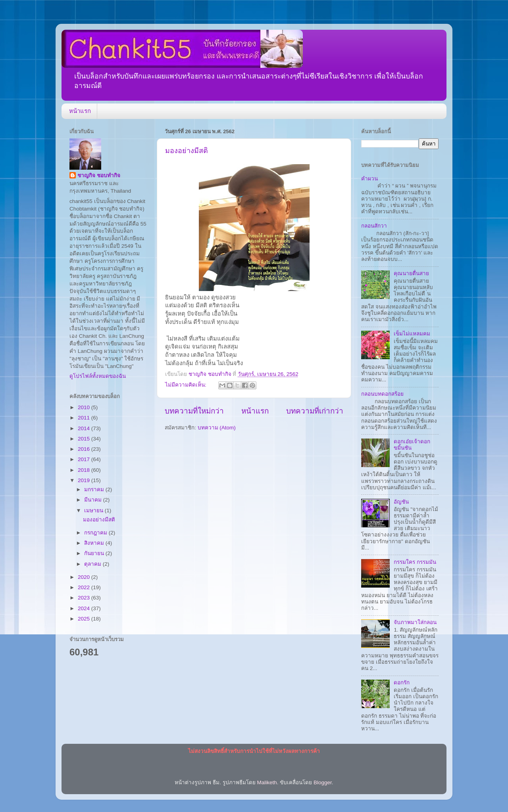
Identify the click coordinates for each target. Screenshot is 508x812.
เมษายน (94, 510)
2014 (85, 428)
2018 (85, 470)
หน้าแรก (80, 111)
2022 (85, 587)
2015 (85, 439)
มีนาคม (94, 500)
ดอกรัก (402, 683)
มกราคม (95, 489)
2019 (85, 480)
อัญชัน (401, 502)
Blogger (323, 782)
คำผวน (369, 179)
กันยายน (95, 553)
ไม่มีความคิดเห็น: (187, 385)
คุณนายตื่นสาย (411, 273)
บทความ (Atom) (217, 428)
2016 (85, 449)
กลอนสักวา (374, 226)
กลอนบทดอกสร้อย (382, 394)
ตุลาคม (93, 564)
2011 (85, 418)
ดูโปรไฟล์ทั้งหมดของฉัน (98, 376)
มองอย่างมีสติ (187, 151)
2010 (85, 407)
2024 (85, 608)
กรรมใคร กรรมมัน (415, 562)
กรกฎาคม (96, 533)
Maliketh (267, 782)
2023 (85, 598)
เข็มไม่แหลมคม (412, 334)
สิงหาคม (95, 543)
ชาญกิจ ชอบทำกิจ (99, 175)
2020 (85, 577)
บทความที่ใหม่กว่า (194, 411)
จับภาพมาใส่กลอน (415, 622)
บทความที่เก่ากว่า (315, 411)
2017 (85, 459)
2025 (85, 619)
